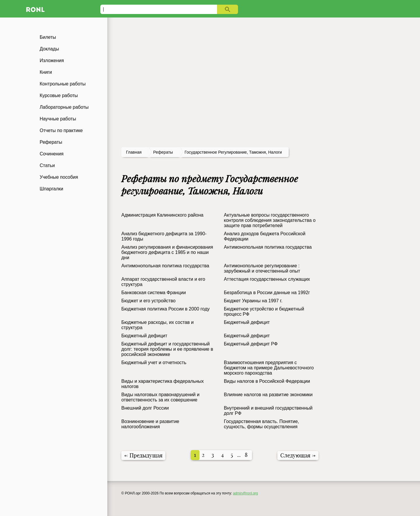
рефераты (163, 152)
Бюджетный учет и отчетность (154, 363)
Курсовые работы (59, 95)
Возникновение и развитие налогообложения (150, 424)
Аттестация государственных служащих (267, 279)
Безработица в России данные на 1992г (267, 293)
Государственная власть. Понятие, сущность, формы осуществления (262, 424)
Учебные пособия (59, 177)
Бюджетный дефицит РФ (251, 344)
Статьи (47, 165)
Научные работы (58, 119)
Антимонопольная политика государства (268, 247)
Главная (134, 152)
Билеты (48, 37)
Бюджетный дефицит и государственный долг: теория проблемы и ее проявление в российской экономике (167, 349)
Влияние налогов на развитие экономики (268, 395)
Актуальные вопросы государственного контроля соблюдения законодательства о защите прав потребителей (270, 220)
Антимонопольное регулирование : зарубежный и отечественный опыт (262, 268)
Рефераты (51, 142)
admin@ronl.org (246, 493)
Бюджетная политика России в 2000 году (166, 309)
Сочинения (52, 154)
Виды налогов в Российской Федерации (267, 381)
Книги (46, 72)
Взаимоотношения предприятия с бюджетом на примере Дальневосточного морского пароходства (269, 368)
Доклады (49, 49)
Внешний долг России (145, 408)
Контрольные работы (63, 84)
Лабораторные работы (64, 107)
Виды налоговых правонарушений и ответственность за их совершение (160, 397)
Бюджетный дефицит (247, 322)
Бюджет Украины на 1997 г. (253, 301)
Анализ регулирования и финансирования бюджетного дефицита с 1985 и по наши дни (167, 252)
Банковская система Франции (154, 293)
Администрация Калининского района (162, 215)
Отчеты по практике (61, 130)
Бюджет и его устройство (148, 301)
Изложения (52, 60)
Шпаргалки (51, 189)
